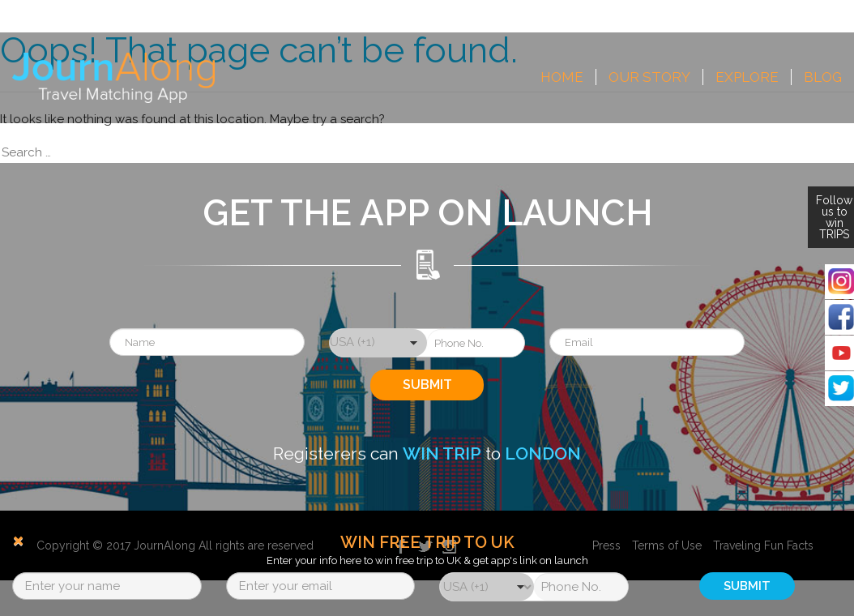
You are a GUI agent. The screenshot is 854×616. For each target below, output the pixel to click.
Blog (823, 77)
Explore (747, 77)
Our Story (649, 77)
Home (562, 77)
